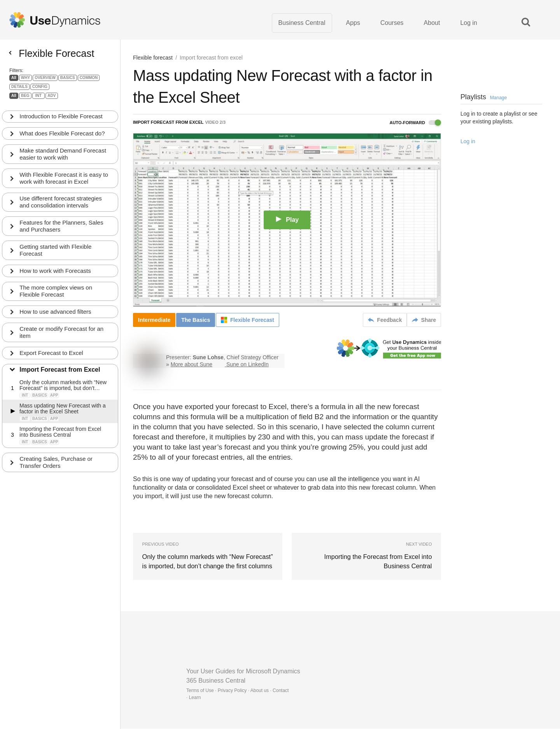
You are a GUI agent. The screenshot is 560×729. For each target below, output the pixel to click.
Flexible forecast (153, 58)
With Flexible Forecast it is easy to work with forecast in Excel (64, 182)
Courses (392, 23)
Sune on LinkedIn (248, 365)
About (432, 23)
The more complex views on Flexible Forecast (56, 295)
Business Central (302, 23)
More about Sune (192, 365)
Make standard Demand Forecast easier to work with (63, 157)
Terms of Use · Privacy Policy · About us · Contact (237, 691)
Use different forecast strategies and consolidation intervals (61, 206)
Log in (469, 23)
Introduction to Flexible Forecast (61, 120)
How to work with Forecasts (55, 275)
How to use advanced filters (56, 316)
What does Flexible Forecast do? (62, 137)
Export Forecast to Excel (52, 357)
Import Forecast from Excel (60, 374)
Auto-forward (415, 123)
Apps (353, 23)
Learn (195, 698)
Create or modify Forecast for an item (62, 336)
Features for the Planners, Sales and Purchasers (62, 230)
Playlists (484, 98)
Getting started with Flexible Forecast (56, 254)
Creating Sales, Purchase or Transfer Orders (56, 467)
